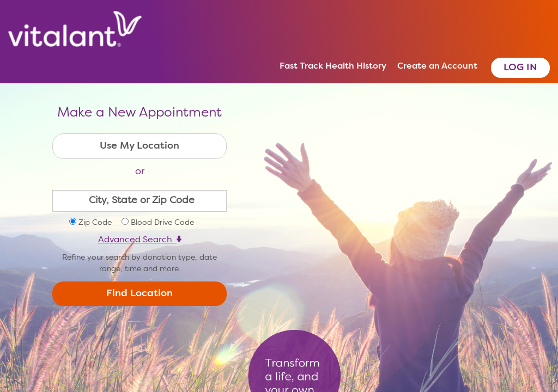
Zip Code (95, 223)
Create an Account (437, 66)
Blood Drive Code (162, 223)
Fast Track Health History (333, 66)
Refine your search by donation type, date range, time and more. (139, 263)
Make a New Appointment (139, 113)
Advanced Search (140, 240)
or (140, 171)
